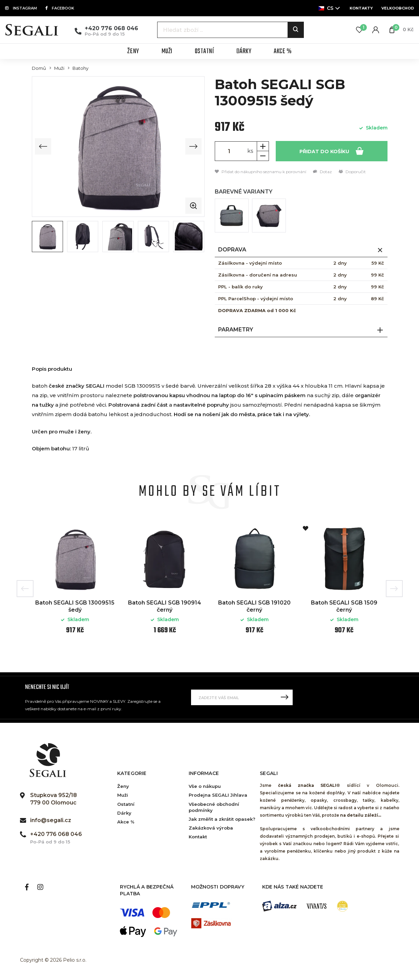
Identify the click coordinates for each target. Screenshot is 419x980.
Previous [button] (25, 589)
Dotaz (322, 172)
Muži (59, 68)
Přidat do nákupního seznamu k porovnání (260, 172)
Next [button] (394, 589)
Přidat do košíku (331, 151)
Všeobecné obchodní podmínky (214, 807)
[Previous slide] (43, 146)
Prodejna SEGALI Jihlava (218, 795)
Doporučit (352, 172)
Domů (39, 68)
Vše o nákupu (205, 786)
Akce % (126, 822)
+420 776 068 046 (111, 28)
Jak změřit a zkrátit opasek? (222, 819)
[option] (75, 584)
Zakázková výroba (211, 828)
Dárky (124, 813)
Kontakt (198, 837)
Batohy (80, 68)
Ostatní (126, 804)
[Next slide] (193, 146)
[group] (118, 146)
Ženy (123, 786)
